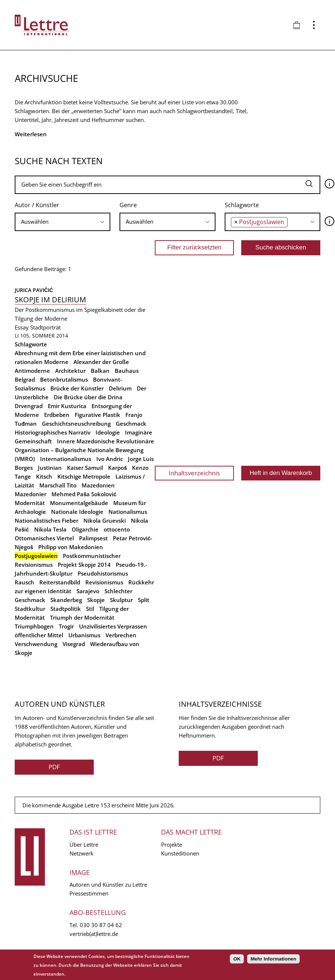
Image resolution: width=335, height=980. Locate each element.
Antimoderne (32, 371)
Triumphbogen (34, 626)
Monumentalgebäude (79, 503)
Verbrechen (121, 635)
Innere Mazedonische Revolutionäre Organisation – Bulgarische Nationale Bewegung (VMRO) (84, 450)
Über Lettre (84, 844)
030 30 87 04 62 (101, 925)
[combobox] (63, 222)
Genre (128, 205)
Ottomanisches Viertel (44, 538)
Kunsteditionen (180, 853)
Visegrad (74, 644)
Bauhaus (127, 371)
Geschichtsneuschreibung (76, 424)
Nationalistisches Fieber (47, 520)
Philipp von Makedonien (71, 547)
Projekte (172, 844)
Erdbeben (57, 415)
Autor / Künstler (37, 205)
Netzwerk (81, 853)
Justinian (50, 468)
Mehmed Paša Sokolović (84, 494)
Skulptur (121, 600)
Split (144, 600)
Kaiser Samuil (85, 468)
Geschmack (131, 424)
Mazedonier (31, 494)
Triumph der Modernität (82, 617)
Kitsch (44, 476)
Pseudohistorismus (103, 573)
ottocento (117, 529)
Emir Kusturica (67, 406)
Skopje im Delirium (50, 300)
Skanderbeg (66, 600)
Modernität (30, 503)
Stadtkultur (30, 609)
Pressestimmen (89, 893)
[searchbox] (63, 222)
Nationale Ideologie (77, 512)
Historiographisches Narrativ (53, 432)
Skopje (96, 600)
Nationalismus (128, 512)
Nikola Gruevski (105, 520)
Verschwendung (36, 644)
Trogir (66, 626)
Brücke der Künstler (77, 388)
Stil (90, 609)
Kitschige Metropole (84, 476)
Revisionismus (104, 582)
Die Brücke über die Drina (88, 397)
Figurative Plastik (97, 415)
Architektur (70, 371)
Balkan (100, 371)
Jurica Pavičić (34, 290)
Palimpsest (93, 538)
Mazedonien (98, 485)
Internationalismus (66, 459)
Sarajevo (88, 591)
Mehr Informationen (273, 959)
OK (237, 959)
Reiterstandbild (60, 582)
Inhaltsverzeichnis (194, 473)
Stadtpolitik (66, 609)
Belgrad (25, 379)
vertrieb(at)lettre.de (94, 934)
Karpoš (117, 468)
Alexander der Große (101, 362)
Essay (22, 327)
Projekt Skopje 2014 (84, 565)
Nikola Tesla (50, 529)
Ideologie (108, 432)
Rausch (24, 582)
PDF (54, 767)
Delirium (120, 388)
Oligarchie (85, 529)
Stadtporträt (45, 327)
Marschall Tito (58, 485)
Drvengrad (29, 406)
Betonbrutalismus (64, 379)
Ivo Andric (110, 459)
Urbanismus (84, 635)
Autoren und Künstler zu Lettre (108, 884)
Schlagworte (242, 205)
